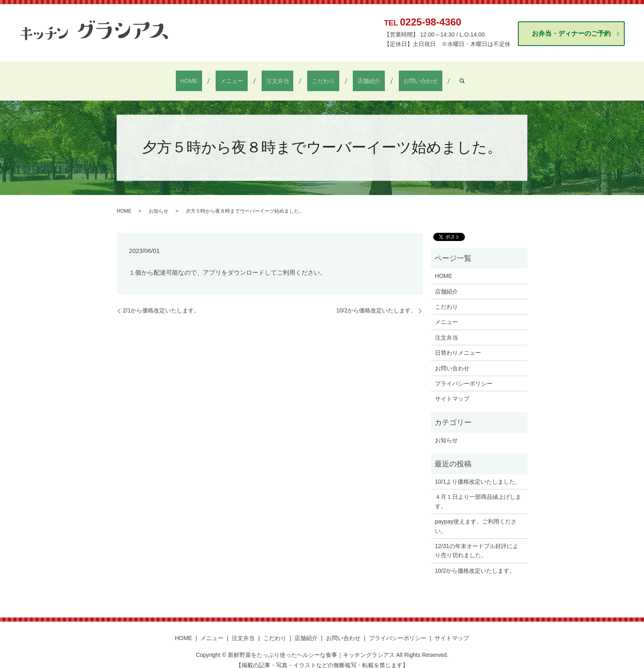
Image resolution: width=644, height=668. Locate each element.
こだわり (319, 77)
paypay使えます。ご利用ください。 (476, 518)
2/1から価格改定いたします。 (161, 302)
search (435, 77)
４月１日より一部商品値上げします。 (478, 493)
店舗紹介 (356, 77)
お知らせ (159, 203)
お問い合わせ (398, 77)
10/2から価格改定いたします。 (376, 302)
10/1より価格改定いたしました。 (478, 473)
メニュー (245, 77)
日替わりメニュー (458, 344)
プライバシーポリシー (464, 375)
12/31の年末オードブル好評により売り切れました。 (477, 542)
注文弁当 (282, 77)
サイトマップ (452, 390)
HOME (211, 77)
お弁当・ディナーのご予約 (571, 33)
